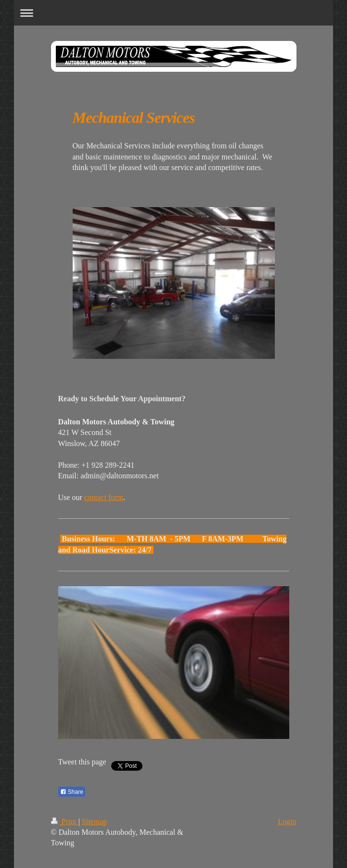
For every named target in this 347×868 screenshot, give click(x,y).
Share (72, 792)
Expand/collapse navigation (173, 13)
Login (287, 822)
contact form (104, 497)
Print (65, 822)
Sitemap (94, 822)
